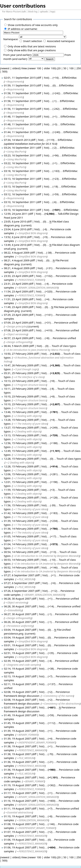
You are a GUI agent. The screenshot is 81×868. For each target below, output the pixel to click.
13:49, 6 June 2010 (15, 245)
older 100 (50, 68)
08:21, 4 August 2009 (17, 260)
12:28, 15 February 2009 (19, 459)
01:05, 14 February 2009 (19, 536)
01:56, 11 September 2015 (20, 109)
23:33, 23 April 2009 (16, 276)
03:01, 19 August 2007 (17, 645)
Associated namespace (61, 41)
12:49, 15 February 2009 (19, 451)
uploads (44, 12)
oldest (16, 68)
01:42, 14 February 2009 (19, 513)
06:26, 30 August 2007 (17, 622)
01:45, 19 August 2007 (17, 723)
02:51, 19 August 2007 (17, 653)
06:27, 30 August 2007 (17, 614)
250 (79, 68)
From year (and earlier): (18, 55)
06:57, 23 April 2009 (16, 338)
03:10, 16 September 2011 (20, 202)
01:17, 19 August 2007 (17, 793)
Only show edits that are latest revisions (32, 46)
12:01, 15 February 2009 (19, 482)
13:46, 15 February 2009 (19, 412)
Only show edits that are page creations (32, 50)
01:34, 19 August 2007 (17, 777)
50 (65, 68)
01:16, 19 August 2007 (17, 801)
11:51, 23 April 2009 (16, 299)
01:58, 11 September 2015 (20, 93)
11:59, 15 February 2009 (19, 490)
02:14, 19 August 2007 (17, 668)
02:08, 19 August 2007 (17, 692)
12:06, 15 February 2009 (19, 474)
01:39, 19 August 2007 (17, 731)
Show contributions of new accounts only (33, 25)
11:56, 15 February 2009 (19, 505)
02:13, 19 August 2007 (17, 676)
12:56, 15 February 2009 (19, 443)
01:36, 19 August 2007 (17, 762)
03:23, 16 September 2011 (20, 155)
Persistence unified (66, 322)
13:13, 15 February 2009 (19, 435)
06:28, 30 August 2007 (17, 599)
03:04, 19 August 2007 (17, 630)
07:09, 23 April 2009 (16, 322)
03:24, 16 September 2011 (20, 148)
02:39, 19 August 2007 (17, 661)
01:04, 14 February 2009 (19, 544)
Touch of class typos (64, 346)
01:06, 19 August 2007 (17, 840)
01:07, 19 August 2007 (17, 832)
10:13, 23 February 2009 (19, 381)
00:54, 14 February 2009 (19, 552)
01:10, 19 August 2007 (17, 816)
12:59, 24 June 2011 (16, 214)
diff (39, 78)
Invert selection (33, 41)
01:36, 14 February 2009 (19, 529)
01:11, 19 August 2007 (17, 808)
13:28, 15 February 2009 (19, 420)
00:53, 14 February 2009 (19, 560)
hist (46, 78)
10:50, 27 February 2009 (19, 354)
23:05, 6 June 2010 (15, 221)
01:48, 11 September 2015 (20, 116)
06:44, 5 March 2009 (16, 346)
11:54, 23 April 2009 (16, 291)
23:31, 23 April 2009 (16, 284)
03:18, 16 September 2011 (20, 171)
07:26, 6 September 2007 (19, 591)
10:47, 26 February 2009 (19, 365)
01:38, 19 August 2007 (17, 746)
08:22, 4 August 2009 (17, 253)
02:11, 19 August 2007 (17, 684)
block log (33, 12)
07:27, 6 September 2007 (19, 575)
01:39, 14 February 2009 (19, 521)
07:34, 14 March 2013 (17, 140)
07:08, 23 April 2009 (16, 330)
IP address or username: (23, 29)
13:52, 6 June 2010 (15, 237)
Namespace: (11, 39)
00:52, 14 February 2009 (19, 567)
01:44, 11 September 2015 (20, 132)
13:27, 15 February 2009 (19, 427)
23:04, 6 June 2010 (15, 229)
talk (24, 12)
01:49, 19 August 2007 (17, 715)
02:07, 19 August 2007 (17, 707)
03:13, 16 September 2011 (20, 179)
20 (59, 68)
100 (71, 68)
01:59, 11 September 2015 (20, 85)
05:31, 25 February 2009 (19, 373)
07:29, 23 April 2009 (16, 315)
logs (52, 12)
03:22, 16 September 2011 (20, 163)
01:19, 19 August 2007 (17, 785)
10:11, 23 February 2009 (19, 389)
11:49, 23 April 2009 (16, 307)
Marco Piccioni (13, 12)
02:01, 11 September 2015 (20, 78)
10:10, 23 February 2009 (19, 396)
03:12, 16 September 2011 (20, 194)
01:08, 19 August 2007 (17, 824)
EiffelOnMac (69, 78)
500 (4, 71)
